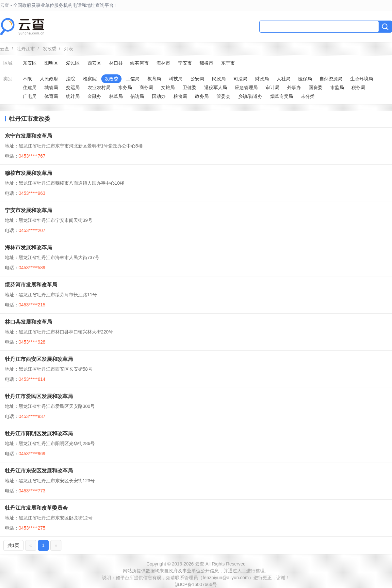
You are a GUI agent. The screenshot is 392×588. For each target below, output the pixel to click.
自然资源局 (331, 79)
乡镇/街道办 (250, 96)
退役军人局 (216, 87)
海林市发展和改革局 (28, 248)
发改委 (50, 49)
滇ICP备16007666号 (196, 584)
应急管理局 (246, 87)
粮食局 (180, 96)
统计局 (73, 96)
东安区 (30, 63)
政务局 (202, 96)
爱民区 (73, 63)
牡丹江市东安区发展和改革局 (39, 471)
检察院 (90, 79)
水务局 (125, 87)
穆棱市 (206, 63)
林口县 (116, 63)
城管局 (51, 87)
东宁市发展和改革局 (28, 136)
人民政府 (49, 79)
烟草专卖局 (282, 96)
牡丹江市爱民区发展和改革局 (39, 396)
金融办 (94, 96)
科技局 (176, 79)
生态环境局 (362, 79)
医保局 (305, 79)
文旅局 (168, 87)
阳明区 (51, 63)
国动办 (159, 96)
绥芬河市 (139, 63)
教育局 (154, 79)
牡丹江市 (26, 49)
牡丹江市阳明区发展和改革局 (39, 433)
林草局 (116, 96)
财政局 (262, 79)
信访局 (137, 96)
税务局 (358, 87)
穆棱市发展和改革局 (28, 173)
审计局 (272, 87)
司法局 (240, 79)
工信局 (133, 79)
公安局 (197, 79)
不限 (27, 79)
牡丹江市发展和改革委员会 (36, 508)
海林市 (163, 63)
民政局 (219, 79)
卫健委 (189, 87)
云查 (5, 49)
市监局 (337, 87)
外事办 (294, 87)
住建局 (30, 87)
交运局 (73, 87)
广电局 (30, 96)
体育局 (51, 96)
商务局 (146, 87)
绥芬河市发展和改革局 (31, 285)
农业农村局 (99, 87)
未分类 (308, 96)
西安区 (94, 63)
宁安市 (185, 63)
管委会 (223, 96)
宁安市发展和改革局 (28, 210)
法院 (71, 79)
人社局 (284, 79)
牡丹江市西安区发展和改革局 (39, 359)
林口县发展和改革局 (28, 322)
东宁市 (228, 63)
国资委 (316, 87)
